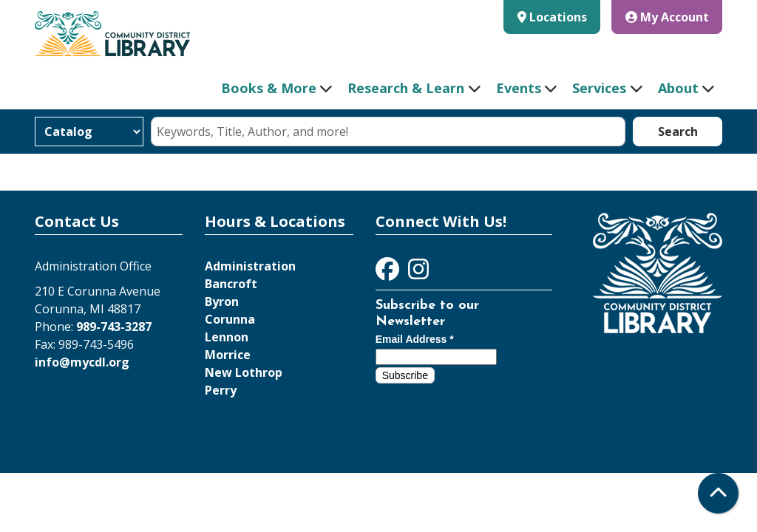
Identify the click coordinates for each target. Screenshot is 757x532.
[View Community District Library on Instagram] (418, 273)
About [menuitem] (678, 88)
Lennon (227, 337)
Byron (222, 301)
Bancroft (231, 284)
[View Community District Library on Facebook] (389, 273)
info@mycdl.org (82, 362)
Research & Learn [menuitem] (406, 88)
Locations (558, 17)
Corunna (230, 319)
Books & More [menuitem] (269, 88)
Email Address (415, 339)
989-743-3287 (114, 327)
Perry (221, 390)
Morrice (228, 355)
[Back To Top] (718, 493)
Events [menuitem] (519, 88)
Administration (250, 266)
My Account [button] (667, 17)
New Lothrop (244, 372)
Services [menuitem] (599, 88)
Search (678, 132)
